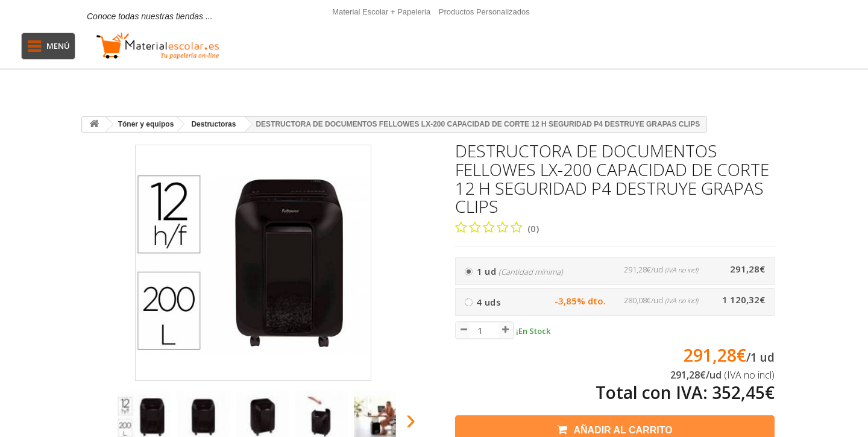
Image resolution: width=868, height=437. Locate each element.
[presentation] (96, 423)
